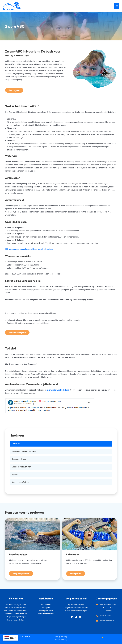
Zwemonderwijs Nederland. (58, 390)
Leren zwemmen (46, 605)
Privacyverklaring (61, 637)
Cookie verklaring (61, 640)
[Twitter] (76, 617)
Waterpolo (46, 608)
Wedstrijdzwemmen (46, 611)
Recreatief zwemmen (46, 614)
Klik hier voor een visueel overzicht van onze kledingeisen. (29, 249)
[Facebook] (72, 617)
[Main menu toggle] (117, 6)
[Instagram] (80, 617)
